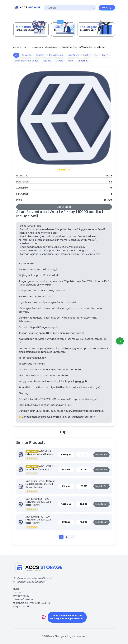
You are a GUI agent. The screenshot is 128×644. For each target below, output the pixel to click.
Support (18, 592)
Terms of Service (23, 599)
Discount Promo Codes (27, 61)
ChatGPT (40, 55)
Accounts (38, 47)
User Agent (73, 55)
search (93, 8)
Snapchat (83, 61)
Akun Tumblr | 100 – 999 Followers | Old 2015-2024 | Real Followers (39, 502)
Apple (71, 61)
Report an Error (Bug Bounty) (32, 603)
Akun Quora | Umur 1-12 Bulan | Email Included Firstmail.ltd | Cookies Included (40, 484)
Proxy (105, 55)
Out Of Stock (64, 207)
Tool (27, 47)
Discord (59, 61)
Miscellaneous (56, 55)
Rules (16, 589)
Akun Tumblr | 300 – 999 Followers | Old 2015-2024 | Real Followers (39, 520)
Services (47, 61)
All (16, 55)
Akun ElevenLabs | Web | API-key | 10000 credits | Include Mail (75, 47)
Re (96, 55)
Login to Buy (101, 455)
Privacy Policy (21, 596)
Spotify (87, 55)
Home (18, 47)
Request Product (23, 606)
